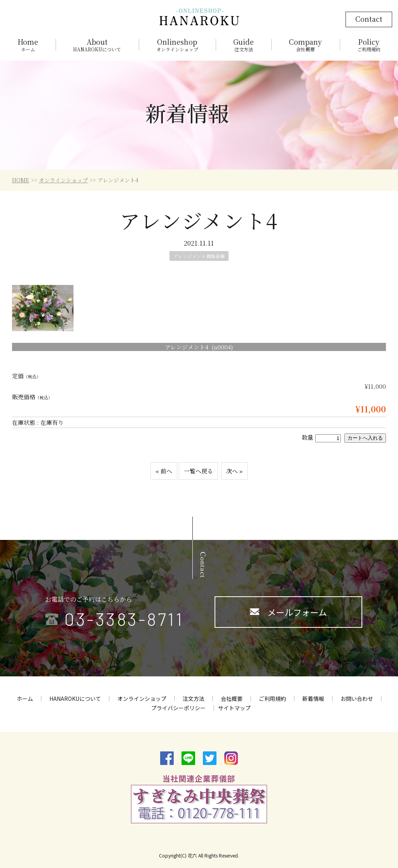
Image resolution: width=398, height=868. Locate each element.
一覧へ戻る (198, 471)
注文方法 (194, 699)
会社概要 (232, 699)
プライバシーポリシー (178, 708)
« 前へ (164, 471)
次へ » (234, 471)
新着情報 (313, 699)
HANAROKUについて (75, 699)
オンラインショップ (63, 180)
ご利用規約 (272, 699)
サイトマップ (234, 708)
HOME (21, 180)
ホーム (25, 699)
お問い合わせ (357, 699)
